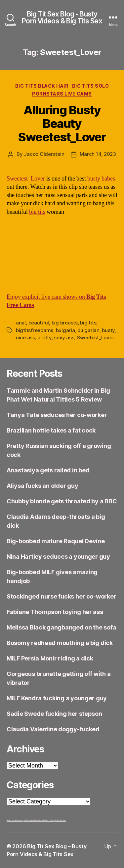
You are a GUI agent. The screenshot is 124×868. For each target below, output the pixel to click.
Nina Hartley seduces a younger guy (58, 557)
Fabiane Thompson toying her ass (55, 612)
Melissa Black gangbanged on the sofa (61, 627)
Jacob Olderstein (44, 154)
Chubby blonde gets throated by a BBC (62, 501)
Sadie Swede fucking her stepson (54, 714)
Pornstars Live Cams (62, 94)
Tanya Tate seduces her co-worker (57, 415)
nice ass (25, 337)
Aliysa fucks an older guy (42, 486)
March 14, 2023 (98, 154)
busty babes (101, 179)
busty (108, 330)
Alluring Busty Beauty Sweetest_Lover (62, 124)
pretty (44, 337)
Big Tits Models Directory (15, 820)
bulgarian (88, 330)
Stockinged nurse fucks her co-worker (61, 596)
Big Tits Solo (91, 86)
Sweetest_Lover (26, 179)
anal (21, 323)
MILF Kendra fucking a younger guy (57, 698)
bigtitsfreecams (35, 330)
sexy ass (64, 337)
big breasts (65, 323)
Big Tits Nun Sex (60, 820)
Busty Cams (50, 820)
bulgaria (65, 330)
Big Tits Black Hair (42, 86)
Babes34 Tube (40, 820)
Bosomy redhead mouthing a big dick (60, 643)
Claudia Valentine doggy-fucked (53, 729)
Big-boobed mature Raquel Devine (56, 541)
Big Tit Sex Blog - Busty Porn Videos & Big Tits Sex (62, 17)
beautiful (39, 323)
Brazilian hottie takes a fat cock (51, 430)
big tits (37, 212)
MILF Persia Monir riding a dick (50, 658)
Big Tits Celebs (29, 820)
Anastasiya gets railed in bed (48, 470)
